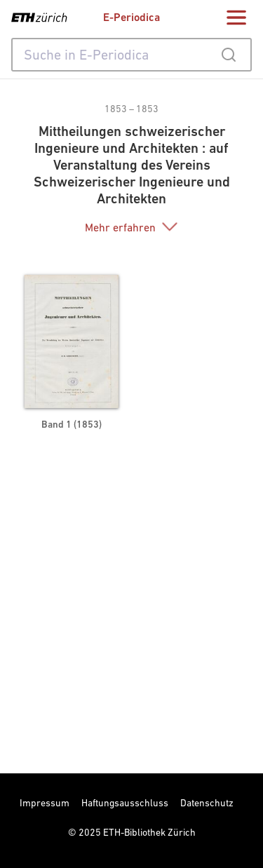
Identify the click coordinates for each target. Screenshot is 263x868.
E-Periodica (131, 17)
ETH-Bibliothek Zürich (149, 832)
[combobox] (131, 55)
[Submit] (228, 55)
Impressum (45, 803)
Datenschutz (207, 803)
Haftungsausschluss (125, 803)
